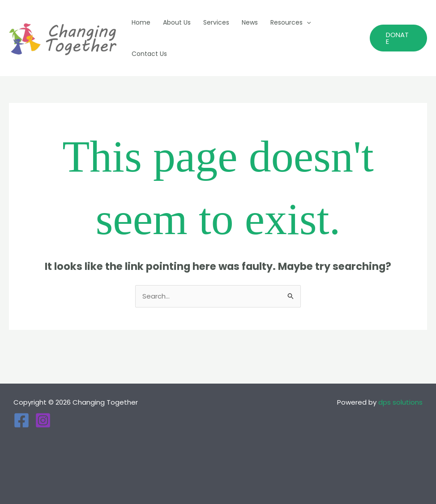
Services (216, 22)
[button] (398, 38)
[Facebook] (21, 420)
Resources (291, 22)
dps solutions (400, 402)
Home (141, 22)
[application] (307, 22)
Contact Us (149, 54)
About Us (177, 22)
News (250, 22)
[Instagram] (43, 420)
